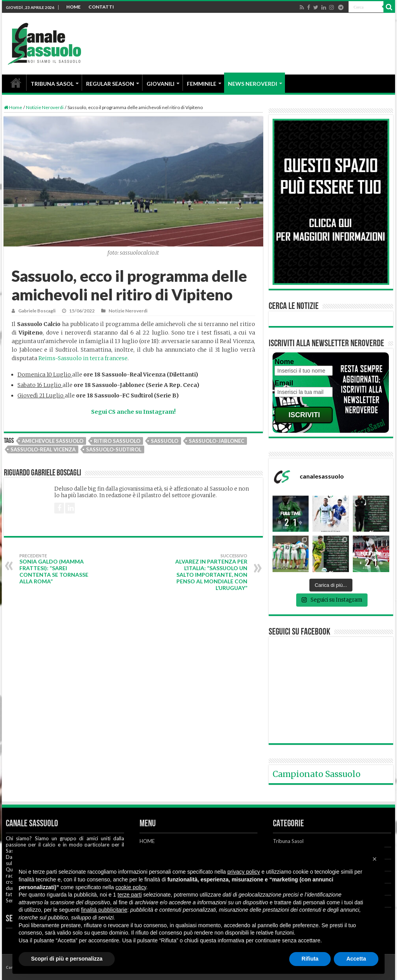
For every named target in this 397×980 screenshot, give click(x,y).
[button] (375, 859)
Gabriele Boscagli (37, 311)
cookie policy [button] (131, 887)
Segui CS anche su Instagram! (133, 412)
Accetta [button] (356, 959)
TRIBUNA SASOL (52, 84)
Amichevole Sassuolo (53, 441)
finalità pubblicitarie (104, 910)
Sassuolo (165, 441)
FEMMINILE (202, 84)
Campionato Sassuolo (317, 774)
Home (13, 107)
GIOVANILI (161, 84)
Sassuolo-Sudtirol (114, 449)
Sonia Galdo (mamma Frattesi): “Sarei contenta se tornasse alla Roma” (59, 569)
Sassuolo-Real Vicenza (43, 449)
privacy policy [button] (244, 872)
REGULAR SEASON (110, 84)
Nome (284, 362)
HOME (73, 7)
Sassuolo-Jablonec (217, 441)
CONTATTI (101, 7)
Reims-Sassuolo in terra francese (83, 358)
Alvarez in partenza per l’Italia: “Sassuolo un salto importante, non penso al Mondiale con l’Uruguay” (208, 572)
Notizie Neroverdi (45, 107)
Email (284, 383)
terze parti (129, 895)
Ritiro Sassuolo (117, 441)
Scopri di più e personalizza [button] (67, 959)
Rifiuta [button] (310, 959)
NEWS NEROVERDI (253, 84)
